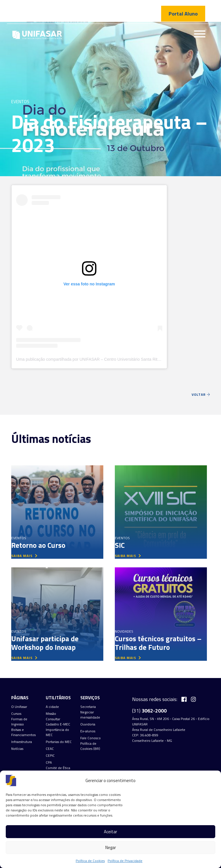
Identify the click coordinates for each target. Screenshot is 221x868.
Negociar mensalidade (90, 715)
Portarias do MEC (59, 742)
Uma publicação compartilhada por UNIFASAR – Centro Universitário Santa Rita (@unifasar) (99, 359)
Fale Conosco (91, 738)
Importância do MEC (57, 732)
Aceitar (110, 832)
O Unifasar (19, 707)
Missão (51, 714)
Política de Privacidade (125, 861)
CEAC (50, 749)
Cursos (16, 714)
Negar (111, 847)
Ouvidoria (88, 724)
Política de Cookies (90, 861)
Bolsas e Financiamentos (23, 732)
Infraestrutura (22, 742)
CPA (49, 763)
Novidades (124, 631)
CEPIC (50, 756)
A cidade (52, 707)
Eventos (20, 102)
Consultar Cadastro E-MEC (58, 722)
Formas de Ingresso (19, 722)
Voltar (201, 394)
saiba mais (24, 556)
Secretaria (88, 707)
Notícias (17, 749)
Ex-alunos (88, 731)
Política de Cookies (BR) (90, 746)
